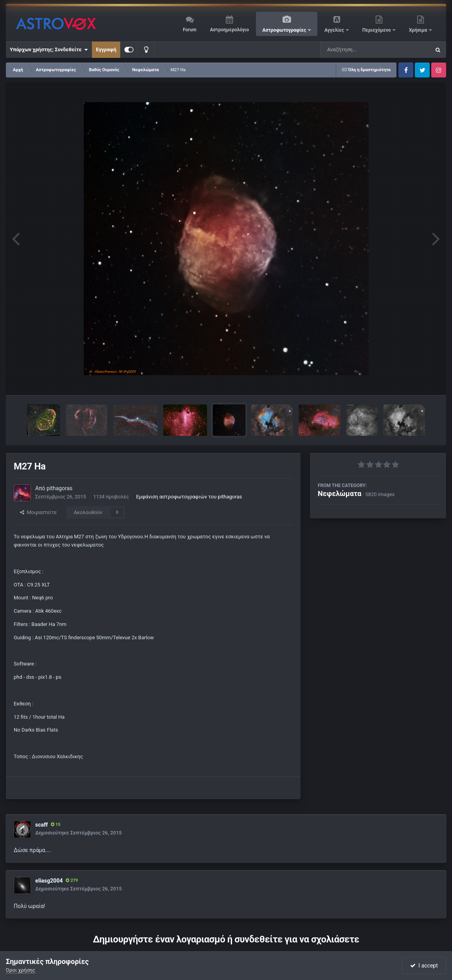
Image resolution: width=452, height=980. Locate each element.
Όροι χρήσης (21, 970)
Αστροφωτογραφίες (285, 30)
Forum (190, 30)
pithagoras (59, 488)
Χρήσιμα (419, 30)
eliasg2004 (49, 881)
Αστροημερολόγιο (229, 30)
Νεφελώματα (339, 494)
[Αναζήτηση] (360, 50)
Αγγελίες (335, 30)
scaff (41, 825)
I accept (424, 966)
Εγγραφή (106, 49)
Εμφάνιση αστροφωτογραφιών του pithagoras (189, 497)
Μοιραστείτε (38, 512)
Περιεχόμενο (377, 30)
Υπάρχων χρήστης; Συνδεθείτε (49, 50)
